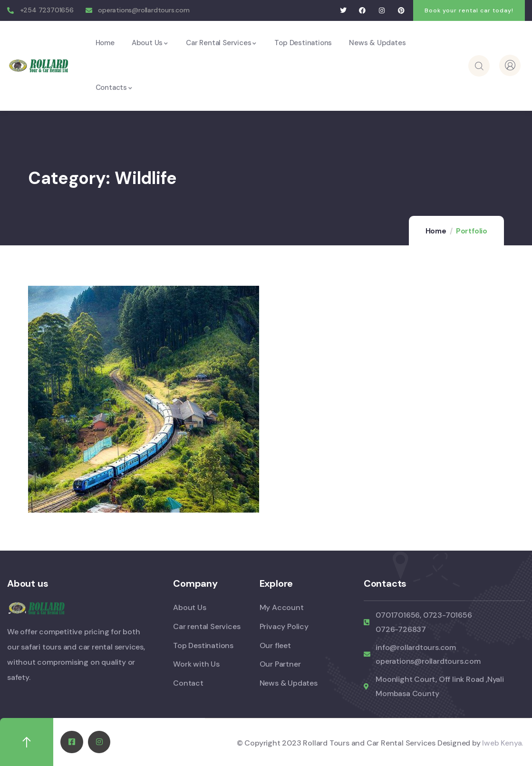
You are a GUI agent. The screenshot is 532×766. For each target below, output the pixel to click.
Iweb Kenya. (503, 743)
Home (436, 231)
